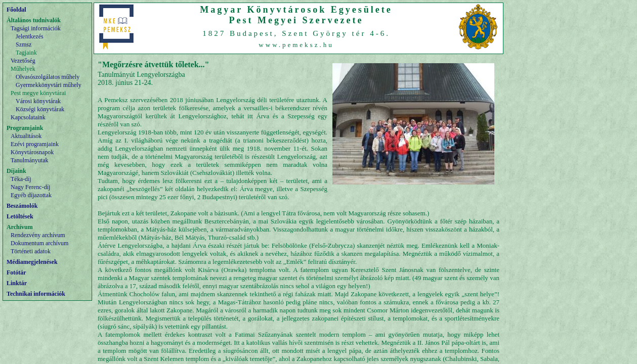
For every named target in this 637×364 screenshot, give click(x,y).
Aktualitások (26, 136)
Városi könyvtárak (38, 101)
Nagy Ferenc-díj (30, 187)
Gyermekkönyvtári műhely (49, 85)
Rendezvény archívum (38, 235)
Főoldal (16, 10)
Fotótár (16, 272)
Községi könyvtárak (40, 109)
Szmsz (24, 44)
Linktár (17, 283)
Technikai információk (36, 294)
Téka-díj (21, 179)
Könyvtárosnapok (32, 152)
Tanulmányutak (29, 160)
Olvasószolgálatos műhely (48, 77)
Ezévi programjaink (35, 144)
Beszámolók (22, 206)
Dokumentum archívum (39, 243)
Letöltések (20, 216)
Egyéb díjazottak (31, 195)
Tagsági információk (36, 28)
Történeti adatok (31, 251)
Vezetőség (23, 61)
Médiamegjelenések (32, 262)
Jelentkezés (30, 36)
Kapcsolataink (28, 117)
